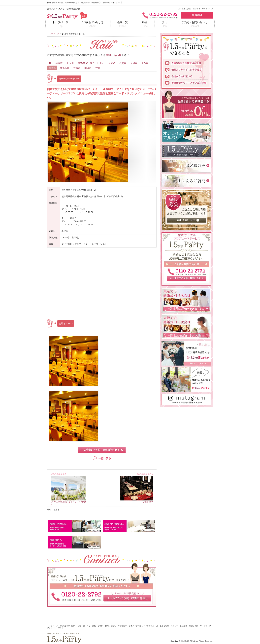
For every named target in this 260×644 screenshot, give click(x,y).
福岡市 (59, 63)
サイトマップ (207, 9)
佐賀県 (123, 63)
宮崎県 (77, 68)
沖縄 (98, 68)
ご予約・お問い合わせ (194, 25)
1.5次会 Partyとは (93, 25)
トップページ (60, 25)
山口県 (88, 68)
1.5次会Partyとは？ (68, 626)
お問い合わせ (113, 55)
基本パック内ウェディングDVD (142, 626)
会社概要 (184, 626)
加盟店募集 (194, 626)
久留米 (112, 63)
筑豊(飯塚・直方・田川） (91, 63)
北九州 (70, 63)
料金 (145, 25)
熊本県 (52, 68)
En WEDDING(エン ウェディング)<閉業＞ (68, 502)
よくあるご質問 (185, 9)
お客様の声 (122, 626)
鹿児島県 (65, 68)
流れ (164, 25)
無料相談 (197, 15)
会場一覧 (123, 25)
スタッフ (174, 626)
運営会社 (196, 9)
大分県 (145, 63)
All (50, 63)
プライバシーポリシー (56, 628)
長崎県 (134, 63)
